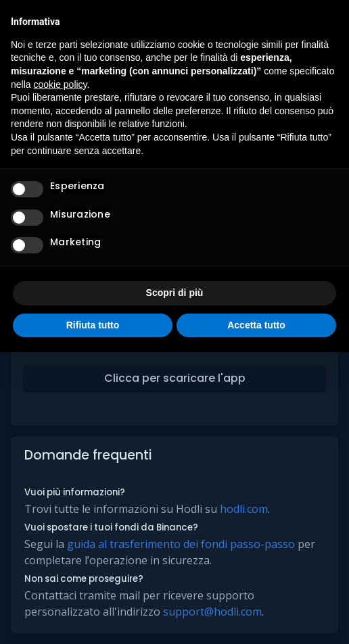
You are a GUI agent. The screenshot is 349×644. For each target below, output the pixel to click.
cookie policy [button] (60, 84)
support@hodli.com (212, 612)
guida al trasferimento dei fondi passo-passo (181, 544)
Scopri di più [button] (175, 293)
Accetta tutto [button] (256, 325)
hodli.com (244, 509)
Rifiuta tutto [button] (93, 325)
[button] (174, 378)
